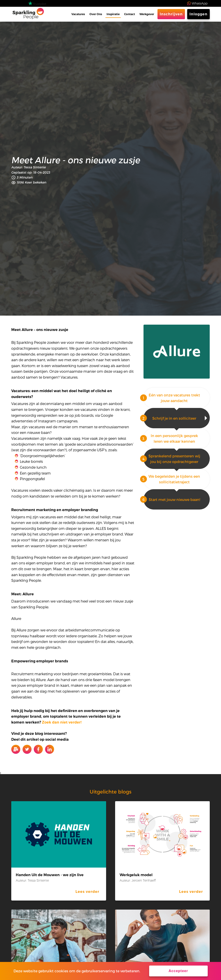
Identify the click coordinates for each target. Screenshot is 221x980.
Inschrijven (171, 14)
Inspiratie (113, 14)
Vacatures (78, 14)
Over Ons (96, 14)
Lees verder (87, 892)
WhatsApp (200, 3)
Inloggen (198, 14)
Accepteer (178, 971)
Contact (130, 14)
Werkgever (147, 14)
